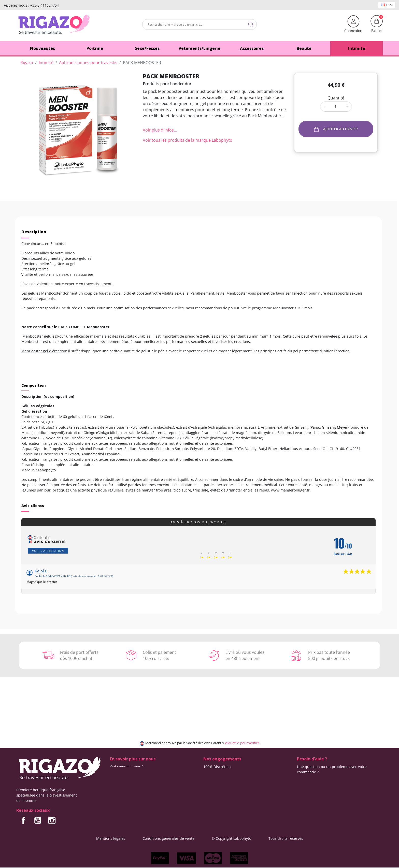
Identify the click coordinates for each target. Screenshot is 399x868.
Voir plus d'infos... (160, 130)
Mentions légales (111, 838)
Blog (114, 777)
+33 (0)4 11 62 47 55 (317, 777)
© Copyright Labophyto (231, 838)
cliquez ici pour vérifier (242, 743)
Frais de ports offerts (221, 777)
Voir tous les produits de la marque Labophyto (188, 140)
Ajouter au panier (336, 129)
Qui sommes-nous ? (127, 767)
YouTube (38, 820)
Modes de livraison (219, 772)
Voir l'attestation (48, 551)
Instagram (52, 820)
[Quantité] (336, 106)
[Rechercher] (199, 24)
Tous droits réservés (286, 838)
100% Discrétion (217, 767)
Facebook (23, 820)
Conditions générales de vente (168, 838)
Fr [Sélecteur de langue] (387, 5)
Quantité (336, 98)
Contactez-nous (123, 772)
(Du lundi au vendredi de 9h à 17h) (327, 783)
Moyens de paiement (221, 783)
